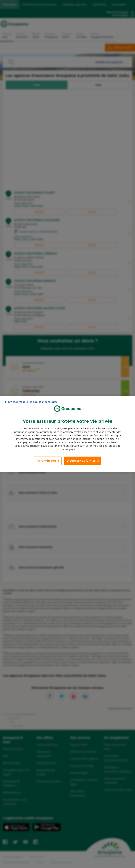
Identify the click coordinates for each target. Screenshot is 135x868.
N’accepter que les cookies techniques (33, 402)
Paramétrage (46, 461)
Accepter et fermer (81, 461)
